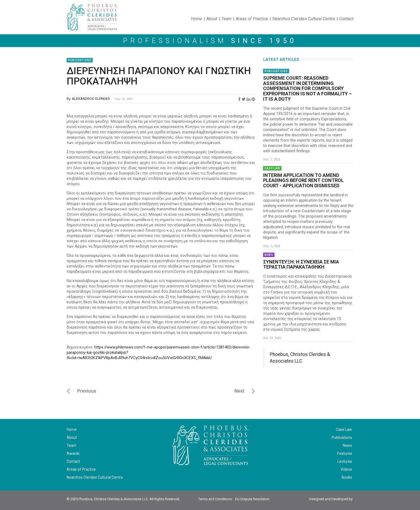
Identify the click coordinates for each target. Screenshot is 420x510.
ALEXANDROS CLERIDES (91, 99)
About (212, 19)
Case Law (272, 168)
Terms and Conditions (215, 499)
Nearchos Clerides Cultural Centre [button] (304, 19)
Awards (73, 453)
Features (345, 453)
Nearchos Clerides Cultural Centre (95, 477)
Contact (346, 19)
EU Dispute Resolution (252, 499)
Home (196, 19)
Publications (80, 60)
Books (347, 477)
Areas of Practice (252, 19)
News (269, 255)
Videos (346, 469)
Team (226, 19)
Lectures (345, 461)
